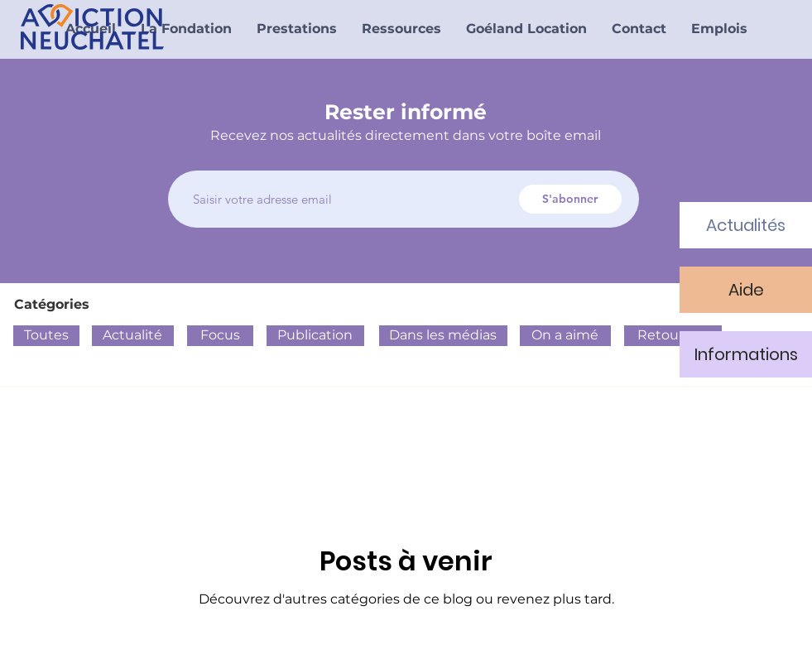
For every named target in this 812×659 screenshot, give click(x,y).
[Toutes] (46, 336)
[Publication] (315, 336)
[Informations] (746, 354)
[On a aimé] (565, 336)
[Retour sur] (673, 336)
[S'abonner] (570, 199)
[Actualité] (133, 336)
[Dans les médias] (443, 336)
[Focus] (220, 336)
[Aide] (746, 290)
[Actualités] (746, 225)
